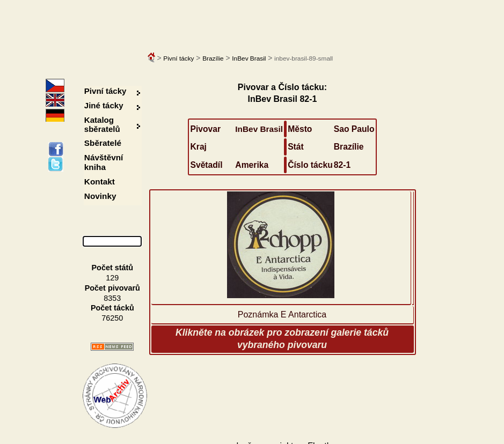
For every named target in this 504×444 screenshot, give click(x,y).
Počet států (113, 268)
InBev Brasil (249, 58)
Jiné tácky (104, 105)
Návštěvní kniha (104, 162)
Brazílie (213, 58)
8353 (112, 298)
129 (112, 278)
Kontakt (100, 182)
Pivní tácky (178, 58)
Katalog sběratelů (102, 124)
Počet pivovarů (112, 288)
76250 (112, 318)
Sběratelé (103, 143)
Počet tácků (112, 308)
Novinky (100, 196)
